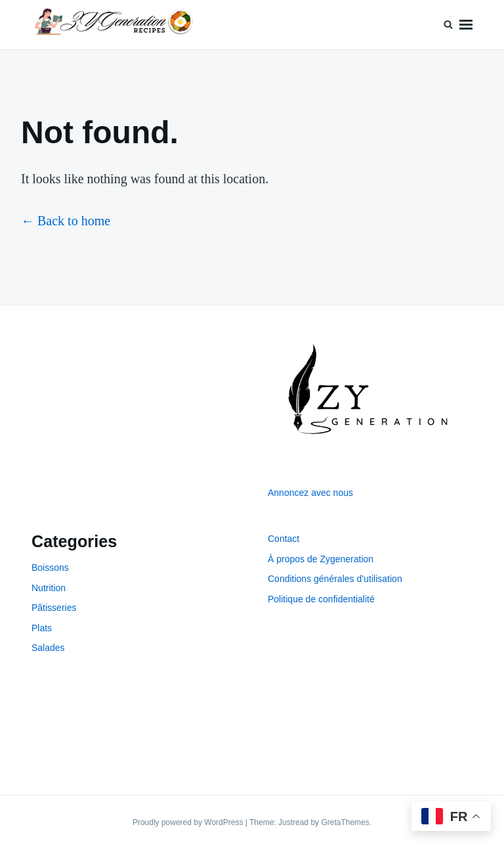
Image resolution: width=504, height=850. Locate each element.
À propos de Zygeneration (321, 559)
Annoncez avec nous (310, 493)
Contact (283, 539)
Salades (48, 648)
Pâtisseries (54, 608)
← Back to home (66, 221)
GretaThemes (345, 822)
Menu (466, 25)
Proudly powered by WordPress (189, 822)
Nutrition (49, 588)
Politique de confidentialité (321, 599)
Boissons (50, 568)
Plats (42, 628)
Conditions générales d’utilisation (335, 579)
